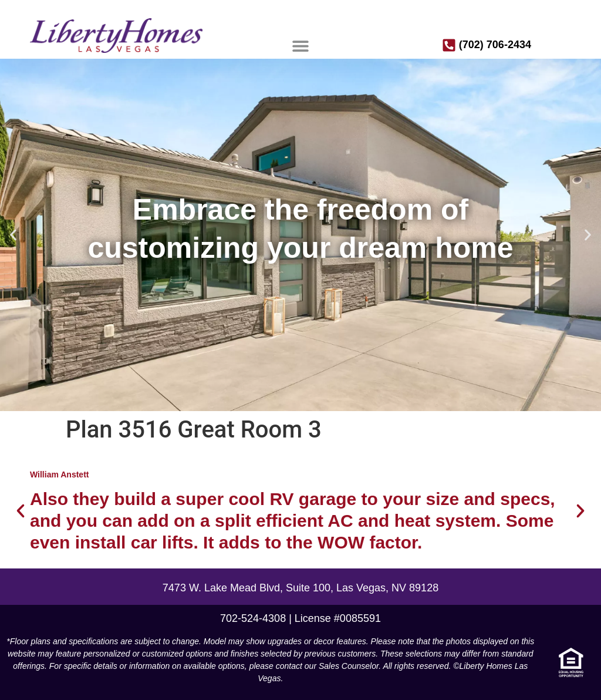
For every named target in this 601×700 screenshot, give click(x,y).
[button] (301, 46)
